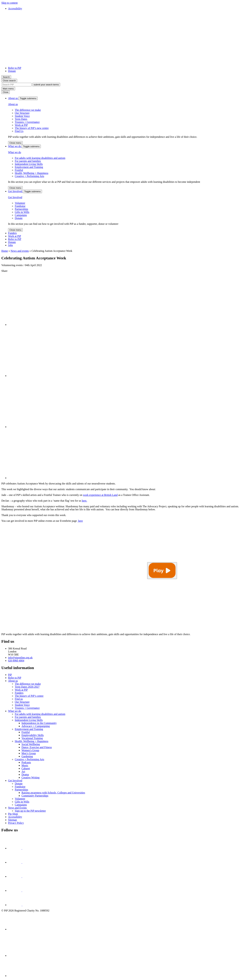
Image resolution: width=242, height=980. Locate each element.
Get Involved (15, 191)
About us (13, 98)
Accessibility (15, 8)
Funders (12, 233)
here (80, 521)
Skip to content (9, 3)
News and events (20, 251)
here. (85, 501)
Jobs (10, 245)
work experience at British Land (100, 495)
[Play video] (162, 571)
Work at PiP (15, 236)
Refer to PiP (15, 68)
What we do (15, 146)
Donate (12, 71)
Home (5, 251)
